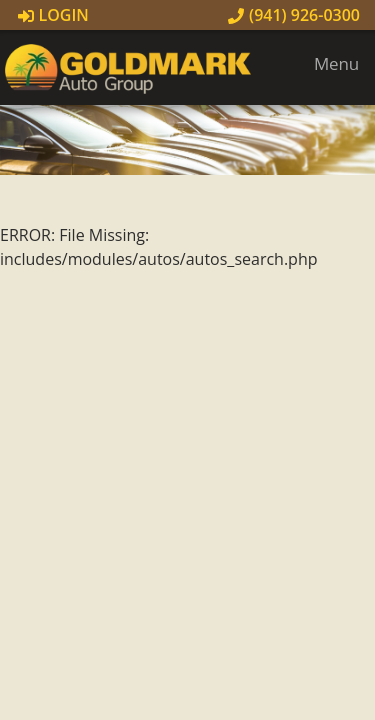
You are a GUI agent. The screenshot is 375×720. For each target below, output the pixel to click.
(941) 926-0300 (294, 15)
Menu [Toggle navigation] (326, 63)
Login (53, 15)
